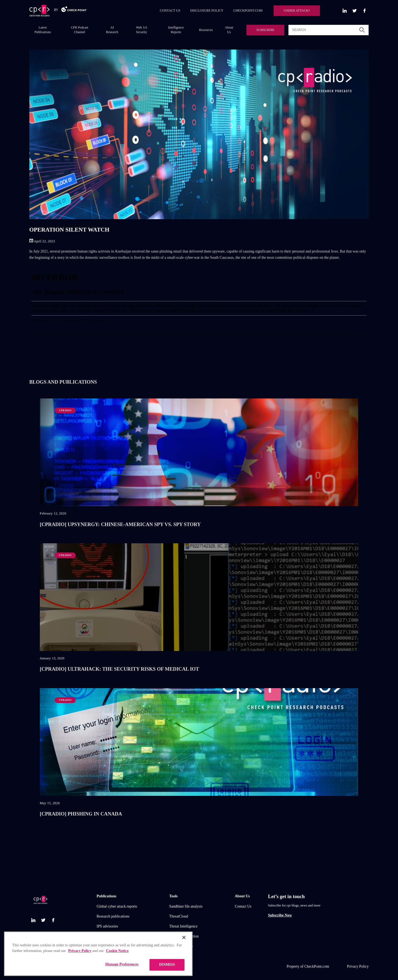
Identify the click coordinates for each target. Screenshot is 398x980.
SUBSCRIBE (265, 30)
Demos (102, 946)
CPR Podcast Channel (80, 30)
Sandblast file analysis (186, 906)
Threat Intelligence (184, 926)
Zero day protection (184, 936)
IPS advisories (107, 926)
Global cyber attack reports (117, 906)
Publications (107, 896)
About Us (229, 30)
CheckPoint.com (317, 966)
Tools (174, 896)
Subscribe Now (280, 915)
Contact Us (243, 906)
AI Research (112, 30)
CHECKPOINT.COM (248, 10)
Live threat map (181, 946)
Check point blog (109, 936)
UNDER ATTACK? (297, 10)
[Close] (184, 968)
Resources (206, 30)
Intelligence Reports (176, 30)
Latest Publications (43, 30)
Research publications (113, 916)
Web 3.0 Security (142, 30)
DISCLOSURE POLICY (207, 10)
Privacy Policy (358, 966)
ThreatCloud (179, 916)
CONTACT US (170, 10)
